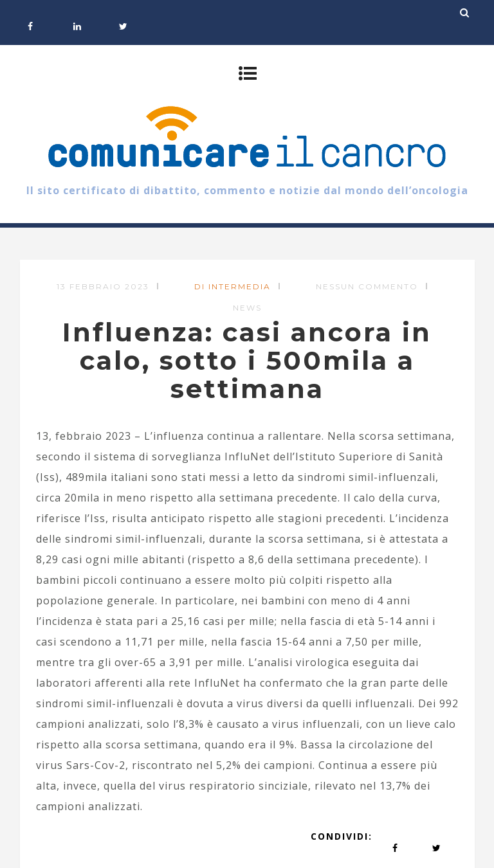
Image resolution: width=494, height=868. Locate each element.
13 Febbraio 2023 (103, 286)
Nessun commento (367, 286)
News (247, 308)
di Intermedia (233, 286)
